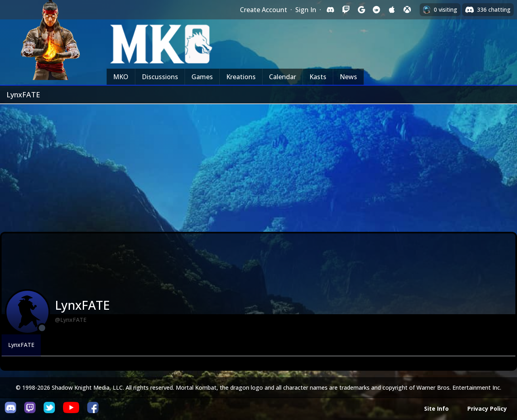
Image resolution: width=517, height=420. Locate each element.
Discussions (160, 77)
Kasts (318, 77)
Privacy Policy (487, 408)
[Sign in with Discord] (330, 10)
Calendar (283, 77)
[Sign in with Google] (361, 10)
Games (202, 77)
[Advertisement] (258, 165)
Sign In (306, 10)
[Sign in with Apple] (392, 10)
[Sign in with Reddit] (376, 10)
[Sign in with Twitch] (346, 10)
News (348, 77)
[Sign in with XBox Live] (407, 10)
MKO (121, 77)
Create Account (264, 10)
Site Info (436, 408)
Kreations (241, 77)
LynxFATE (21, 345)
